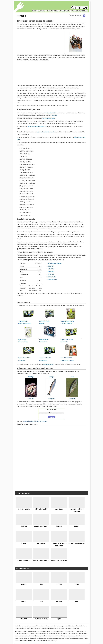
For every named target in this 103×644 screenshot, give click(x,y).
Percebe (21, 16)
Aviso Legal (54, 640)
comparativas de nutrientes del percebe (35, 421)
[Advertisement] (41, 42)
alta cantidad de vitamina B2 (46, 132)
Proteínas (51, 274)
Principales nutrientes (55, 263)
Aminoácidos (52, 277)
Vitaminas (51, 269)
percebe (54, 115)
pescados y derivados (49, 113)
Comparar (31, 399)
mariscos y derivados (49, 118)
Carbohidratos (53, 279)
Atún (72, 377)
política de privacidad (45, 640)
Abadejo (31, 377)
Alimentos (79, 7)
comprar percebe (48, 364)
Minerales (51, 271)
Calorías (51, 266)
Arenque (51, 377)
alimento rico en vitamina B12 (37, 127)
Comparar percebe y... (51, 409)
